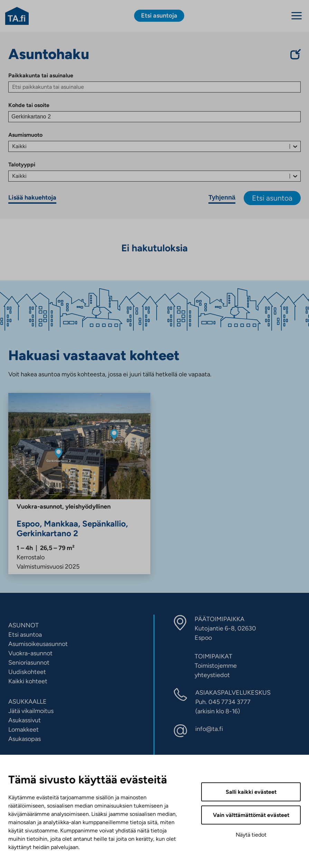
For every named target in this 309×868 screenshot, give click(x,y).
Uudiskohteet (27, 672)
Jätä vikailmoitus (31, 711)
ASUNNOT (24, 625)
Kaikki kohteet (28, 681)
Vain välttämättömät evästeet (251, 815)
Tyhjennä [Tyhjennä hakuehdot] (222, 197)
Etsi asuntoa (272, 198)
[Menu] (297, 16)
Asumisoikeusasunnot (38, 644)
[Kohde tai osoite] (154, 117)
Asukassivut (25, 720)
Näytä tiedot (251, 835)
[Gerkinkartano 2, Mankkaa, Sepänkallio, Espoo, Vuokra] (79, 484)
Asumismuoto (25, 135)
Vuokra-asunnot (30, 653)
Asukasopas (25, 739)
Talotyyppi (22, 165)
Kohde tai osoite (29, 105)
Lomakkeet (24, 730)
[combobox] (13, 146)
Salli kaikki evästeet (251, 792)
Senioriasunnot (29, 663)
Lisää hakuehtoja (32, 197)
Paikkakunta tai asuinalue (41, 75)
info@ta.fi (209, 729)
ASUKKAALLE (27, 702)
